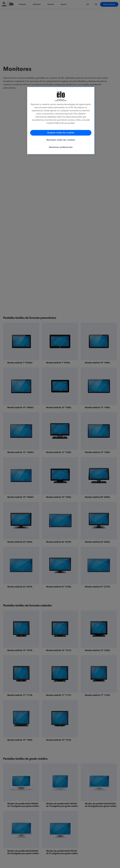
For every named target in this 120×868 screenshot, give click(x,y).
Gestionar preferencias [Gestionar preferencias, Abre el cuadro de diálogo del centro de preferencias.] (61, 147)
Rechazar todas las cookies (61, 140)
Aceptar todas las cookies (61, 133)
